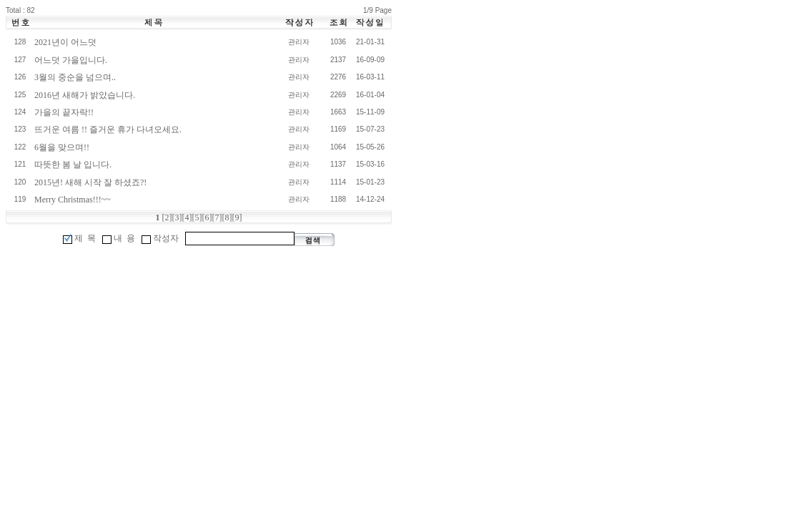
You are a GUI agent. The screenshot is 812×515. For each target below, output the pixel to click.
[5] (197, 217)
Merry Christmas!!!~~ (73, 200)
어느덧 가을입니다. (71, 60)
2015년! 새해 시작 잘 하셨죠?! (90, 182)
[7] (217, 217)
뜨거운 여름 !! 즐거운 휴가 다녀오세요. (108, 129)
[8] (227, 217)
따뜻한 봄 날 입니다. (73, 165)
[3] (177, 217)
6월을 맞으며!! (62, 147)
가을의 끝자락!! (64, 112)
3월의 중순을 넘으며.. (75, 77)
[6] (207, 217)
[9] (237, 217)
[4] (187, 217)
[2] (167, 217)
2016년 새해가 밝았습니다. (85, 95)
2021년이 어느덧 (65, 42)
